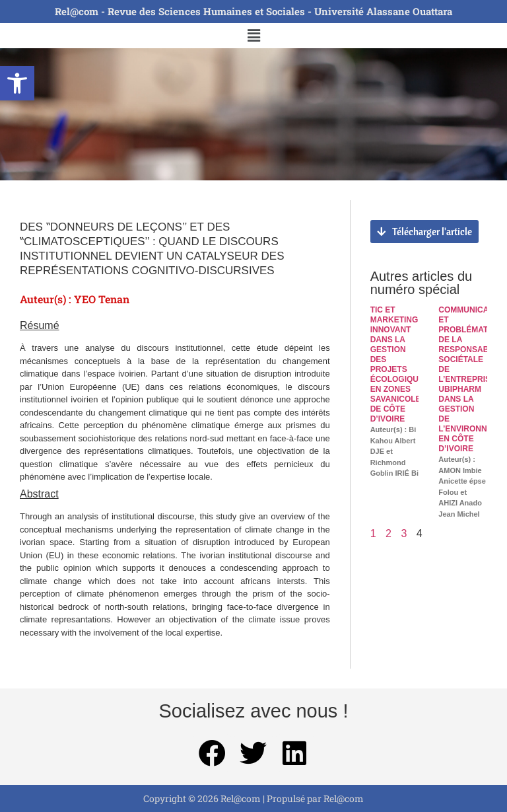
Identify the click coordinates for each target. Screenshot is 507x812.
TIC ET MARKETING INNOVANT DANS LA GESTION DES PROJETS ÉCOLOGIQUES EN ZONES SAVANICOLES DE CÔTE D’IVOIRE (400, 364)
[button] (17, 83)
